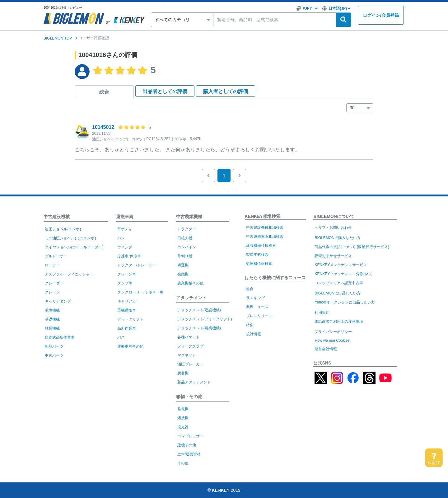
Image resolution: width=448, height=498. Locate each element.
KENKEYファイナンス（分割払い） (345, 274)
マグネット (187, 355)
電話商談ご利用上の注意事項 (339, 322)
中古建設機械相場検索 (265, 228)
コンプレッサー (190, 436)
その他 (183, 463)
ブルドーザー (56, 256)
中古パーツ (54, 355)
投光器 (183, 427)
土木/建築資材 (189, 454)
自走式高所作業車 (60, 337)
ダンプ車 (125, 283)
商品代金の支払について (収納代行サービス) (352, 247)
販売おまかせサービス (333, 256)
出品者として (165, 91)
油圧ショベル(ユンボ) (63, 229)
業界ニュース (257, 307)
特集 (250, 325)
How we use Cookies (332, 341)
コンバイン (187, 247)
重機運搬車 (127, 310)
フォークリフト (130, 319)
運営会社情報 (326, 349)
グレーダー (54, 283)
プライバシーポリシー (333, 332)
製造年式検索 (257, 255)
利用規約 (322, 312)
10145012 (103, 127)
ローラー (52, 265)
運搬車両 (125, 217)
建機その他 (187, 445)
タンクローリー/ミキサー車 (140, 292)
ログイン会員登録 (381, 15)
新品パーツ (54, 346)
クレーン (52, 292)
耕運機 (183, 265)
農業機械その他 (190, 283)
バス (121, 337)
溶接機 (183, 418)
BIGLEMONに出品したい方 (337, 293)
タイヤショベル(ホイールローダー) (74, 247)
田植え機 (185, 238)
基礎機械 (52, 319)
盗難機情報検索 (259, 264)
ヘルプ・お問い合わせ (333, 228)
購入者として (226, 91)
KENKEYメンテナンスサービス (341, 265)
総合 (104, 92)
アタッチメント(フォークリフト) (205, 319)
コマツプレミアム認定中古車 (339, 283)
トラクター (187, 229)
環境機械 (52, 310)
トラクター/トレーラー (136, 265)
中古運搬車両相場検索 (265, 237)
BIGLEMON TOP (58, 38)
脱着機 (183, 373)
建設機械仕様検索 (261, 246)
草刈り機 (185, 256)
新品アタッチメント (194, 382)
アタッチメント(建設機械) (199, 310)
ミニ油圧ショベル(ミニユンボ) (70, 238)
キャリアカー (128, 301)
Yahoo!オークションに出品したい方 (345, 302)
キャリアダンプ (58, 301)
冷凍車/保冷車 (129, 256)
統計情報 (254, 334)
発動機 (183, 274)
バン (121, 238)
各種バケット (189, 337)
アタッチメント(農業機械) (199, 328)
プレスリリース (259, 316)
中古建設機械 (57, 217)
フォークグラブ (190, 346)
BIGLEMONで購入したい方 (337, 238)
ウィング (125, 247)
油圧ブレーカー (190, 364)
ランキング (255, 298)
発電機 (183, 409)
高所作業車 (127, 328)
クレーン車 (127, 274)
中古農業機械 (189, 217)
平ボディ (125, 229)
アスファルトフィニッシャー (69, 274)
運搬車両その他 (130, 346)
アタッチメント (191, 298)
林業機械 (52, 328)
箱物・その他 (189, 397)
